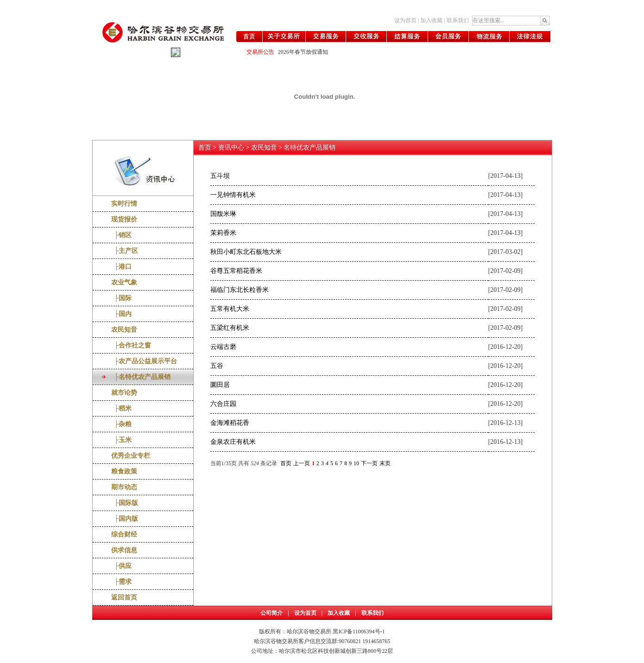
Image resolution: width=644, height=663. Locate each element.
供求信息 (124, 550)
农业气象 (124, 282)
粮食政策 (124, 471)
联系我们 (458, 20)
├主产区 (125, 251)
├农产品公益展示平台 (144, 361)
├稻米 (122, 408)
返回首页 (124, 597)
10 (356, 463)
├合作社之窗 (131, 345)
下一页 (369, 463)
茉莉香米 (223, 233)
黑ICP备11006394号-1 (359, 631)
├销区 (122, 235)
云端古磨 (223, 347)
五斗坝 (220, 176)
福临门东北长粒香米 (240, 290)
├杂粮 (122, 424)
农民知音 (124, 330)
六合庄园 (223, 404)
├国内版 (125, 519)
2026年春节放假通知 (303, 52)
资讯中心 (231, 148)
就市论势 (124, 393)
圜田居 (220, 385)
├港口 (122, 267)
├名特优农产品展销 (141, 377)
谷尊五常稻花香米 (236, 271)
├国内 (122, 314)
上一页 (302, 463)
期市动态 (124, 487)
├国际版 (125, 503)
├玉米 (122, 440)
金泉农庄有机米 (233, 442)
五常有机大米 (230, 309)
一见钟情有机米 (233, 195)
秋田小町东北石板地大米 (246, 252)
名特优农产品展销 (309, 148)
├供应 (122, 566)
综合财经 (124, 534)
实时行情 (124, 204)
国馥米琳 (223, 214)
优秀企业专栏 (131, 456)
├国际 (122, 298)
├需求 (122, 582)
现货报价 (124, 219)
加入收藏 (431, 20)
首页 (205, 148)
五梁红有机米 (230, 328)
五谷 (217, 366)
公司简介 (271, 613)
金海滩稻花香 (230, 423)
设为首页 (405, 20)
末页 (385, 463)
